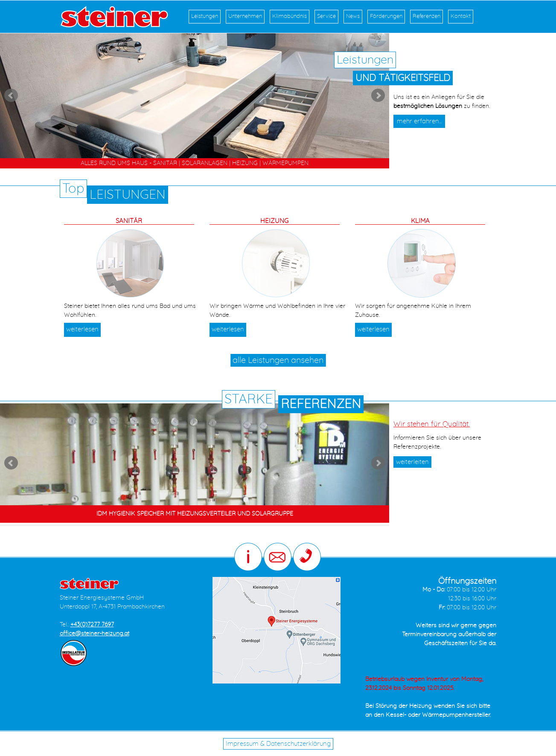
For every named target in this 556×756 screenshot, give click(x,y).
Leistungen (205, 16)
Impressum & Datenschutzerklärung (278, 744)
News (353, 16)
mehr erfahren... (419, 121)
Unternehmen (245, 16)
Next (378, 96)
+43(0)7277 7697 (92, 625)
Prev (11, 96)
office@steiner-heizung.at (95, 634)
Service (326, 16)
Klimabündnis (290, 16)
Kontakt (461, 16)
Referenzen (426, 16)
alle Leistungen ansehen (278, 360)
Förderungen (386, 16)
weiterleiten (412, 462)
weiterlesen (82, 329)
